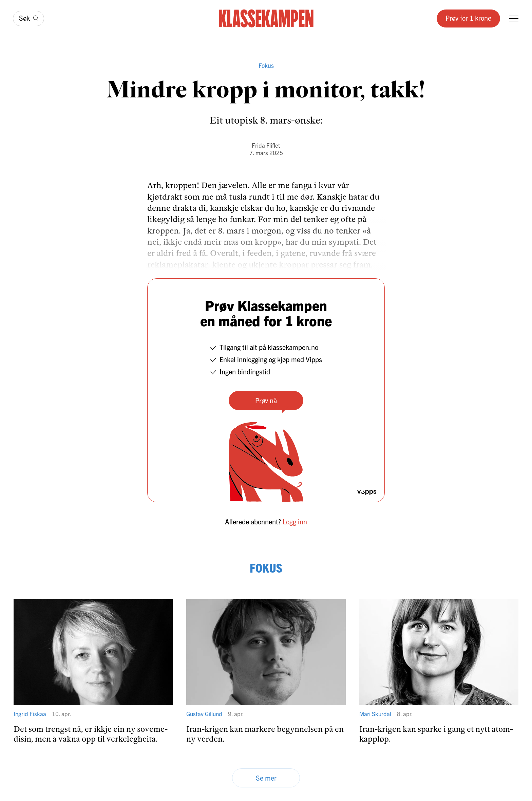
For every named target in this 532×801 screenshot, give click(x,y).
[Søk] (28, 18)
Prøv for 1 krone (468, 18)
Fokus (266, 65)
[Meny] (514, 18)
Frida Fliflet (266, 145)
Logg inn (295, 521)
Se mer (266, 778)
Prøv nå (266, 400)
